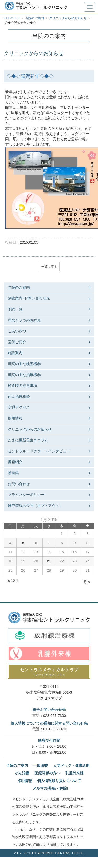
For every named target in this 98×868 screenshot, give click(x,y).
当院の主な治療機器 (24, 375)
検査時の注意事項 (22, 385)
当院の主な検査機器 (24, 364)
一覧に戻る (49, 267)
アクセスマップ (49, 698)
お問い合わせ (19, 484)
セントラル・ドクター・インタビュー (39, 451)
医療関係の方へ (47, 773)
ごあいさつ (17, 331)
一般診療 (41, 765)
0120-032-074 (54, 729)
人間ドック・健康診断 (71, 765)
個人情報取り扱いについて (59, 781)
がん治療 (22, 773)
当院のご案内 (19, 287)
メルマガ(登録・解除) (50, 788)
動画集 (13, 473)
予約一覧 (15, 309)
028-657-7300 (54, 716)
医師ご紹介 (17, 342)
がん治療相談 (19, 397)
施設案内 (15, 353)
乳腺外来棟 (74, 773)
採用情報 (15, 418)
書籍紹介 (15, 462)
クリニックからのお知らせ (30, 429)
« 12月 (13, 581)
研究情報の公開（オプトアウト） (35, 506)
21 (49, 561)
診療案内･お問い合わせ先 (29, 298)
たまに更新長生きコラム (28, 440)
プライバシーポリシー (26, 495)
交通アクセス (19, 407)
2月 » (86, 582)
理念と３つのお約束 (24, 320)
